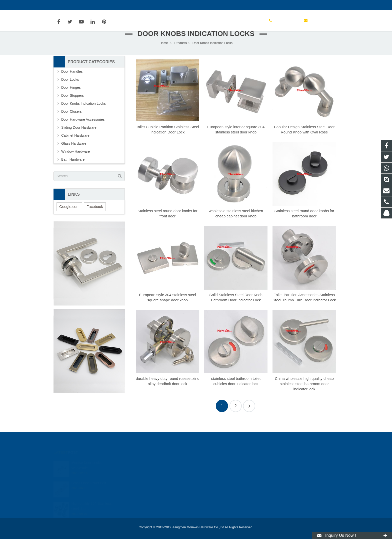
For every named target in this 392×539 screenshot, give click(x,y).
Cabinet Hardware (75, 146)
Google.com (69, 217)
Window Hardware (75, 162)
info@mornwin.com (108, 5)
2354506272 (214, 463)
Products (181, 54)
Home (164, 54)
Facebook (95, 217)
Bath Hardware (73, 170)
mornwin (211, 492)
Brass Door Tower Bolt (89, 477)
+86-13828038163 (218, 470)
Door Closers (71, 122)
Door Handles (72, 82)
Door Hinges (71, 98)
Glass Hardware (74, 154)
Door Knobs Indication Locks (196, 44)
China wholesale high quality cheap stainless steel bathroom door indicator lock (304, 394)
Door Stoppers (72, 106)
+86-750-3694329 (71, 5)
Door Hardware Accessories (83, 130)
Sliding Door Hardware (79, 138)
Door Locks (70, 90)
